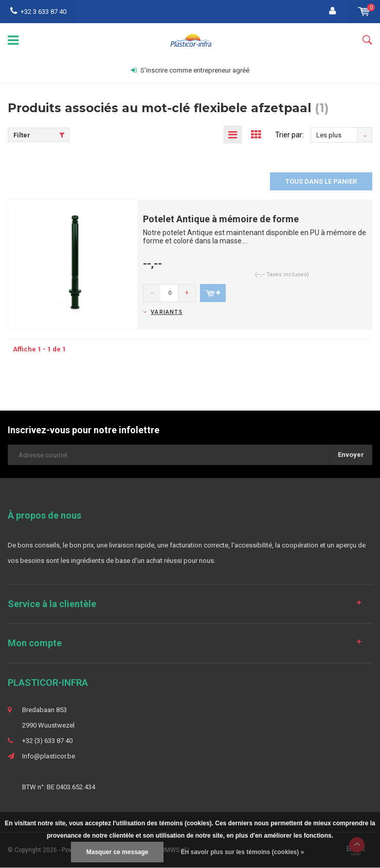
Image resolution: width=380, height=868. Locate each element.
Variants (167, 312)
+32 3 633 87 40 (38, 12)
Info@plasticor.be (49, 756)
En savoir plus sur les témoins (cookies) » (242, 852)
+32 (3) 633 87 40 (47, 741)
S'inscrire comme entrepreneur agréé (190, 70)
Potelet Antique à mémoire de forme (221, 219)
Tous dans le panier (321, 181)
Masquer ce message (117, 852)
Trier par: (289, 135)
